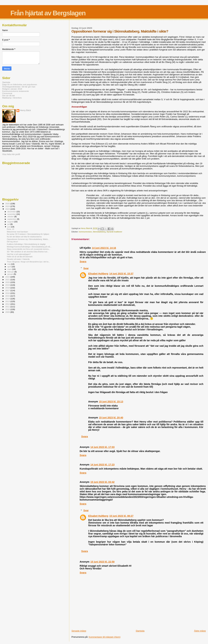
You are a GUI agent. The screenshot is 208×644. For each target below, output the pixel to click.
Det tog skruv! (12, 242)
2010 (8, 309)
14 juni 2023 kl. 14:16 (104, 248)
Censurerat (7, 93)
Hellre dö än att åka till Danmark (20, 257)
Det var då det (9, 95)
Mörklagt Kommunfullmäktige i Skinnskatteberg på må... (29, 247)
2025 (8, 204)
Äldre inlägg (200, 631)
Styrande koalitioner (114, 232)
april (10, 267)
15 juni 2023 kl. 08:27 (121, 516)
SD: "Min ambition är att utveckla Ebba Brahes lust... (28, 252)
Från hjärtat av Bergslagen (48, 13)
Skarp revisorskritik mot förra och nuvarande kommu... (28, 249)
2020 (8, 282)
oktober (11, 217)
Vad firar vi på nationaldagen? (19, 254)
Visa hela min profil (11, 154)
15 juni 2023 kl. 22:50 (102, 562)
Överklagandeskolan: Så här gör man (19, 87)
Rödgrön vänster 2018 (12, 89)
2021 (8, 279)
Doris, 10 (10, 229)
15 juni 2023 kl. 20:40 (111, 418)
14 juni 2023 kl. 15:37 (121, 274)
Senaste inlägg (79, 631)
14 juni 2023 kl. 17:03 (102, 447)
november (12, 214)
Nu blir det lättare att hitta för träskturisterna (24, 237)
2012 (8, 304)
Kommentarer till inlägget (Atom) (105, 637)
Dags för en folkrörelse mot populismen (20, 84)
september (12, 219)
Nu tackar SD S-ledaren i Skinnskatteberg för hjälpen (28, 234)
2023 (8, 209)
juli (9, 224)
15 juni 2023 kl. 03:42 (102, 482)
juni (9, 227)
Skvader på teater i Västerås (18, 259)
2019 (8, 285)
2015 (8, 296)
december (12, 212)
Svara (83, 262)
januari (11, 274)
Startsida (140, 631)
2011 (8, 307)
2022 (8, 277)
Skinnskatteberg (99, 232)
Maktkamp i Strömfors (12, 98)
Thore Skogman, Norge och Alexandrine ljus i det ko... (28, 262)
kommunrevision (85, 232)
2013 (8, 301)
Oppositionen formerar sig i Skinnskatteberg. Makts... (28, 239)
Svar (86, 268)
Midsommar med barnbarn (17, 232)
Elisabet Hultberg (98, 274)
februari (11, 272)
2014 (8, 299)
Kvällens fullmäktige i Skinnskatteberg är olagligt (26, 244)
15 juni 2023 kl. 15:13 (111, 402)
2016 (8, 293)
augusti (11, 222)
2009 (8, 312)
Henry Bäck (25, 110)
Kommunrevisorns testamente (16, 91)
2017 (8, 290)
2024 (8, 206)
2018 (8, 288)
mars (10, 269)
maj (9, 264)
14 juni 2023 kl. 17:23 (102, 465)
